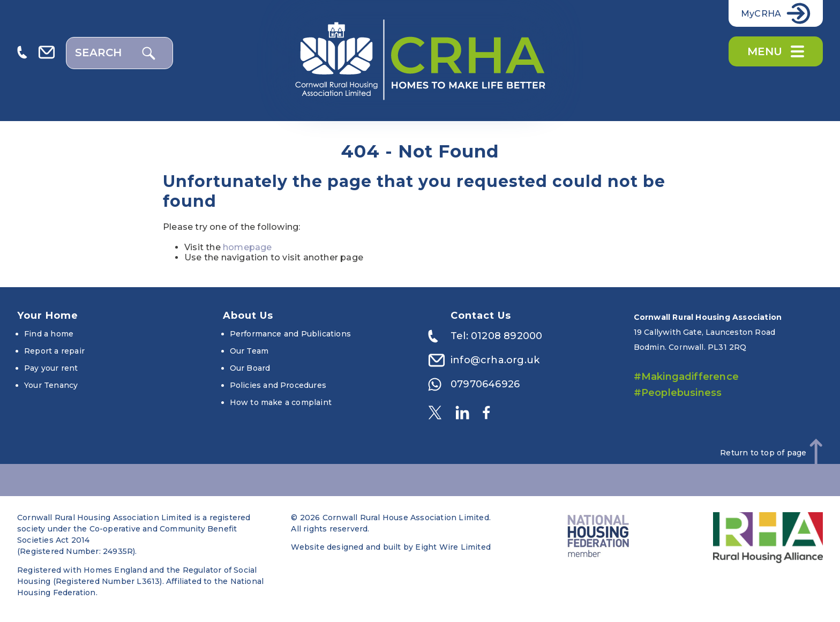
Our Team (249, 351)
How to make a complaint (281, 402)
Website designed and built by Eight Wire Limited (391, 547)
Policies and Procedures (278, 385)
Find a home (49, 334)
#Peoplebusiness (678, 393)
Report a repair (54, 351)
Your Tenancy (51, 385)
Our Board (250, 368)
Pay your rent (51, 368)
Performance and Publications (291, 334)
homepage (247, 247)
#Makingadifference (687, 377)
